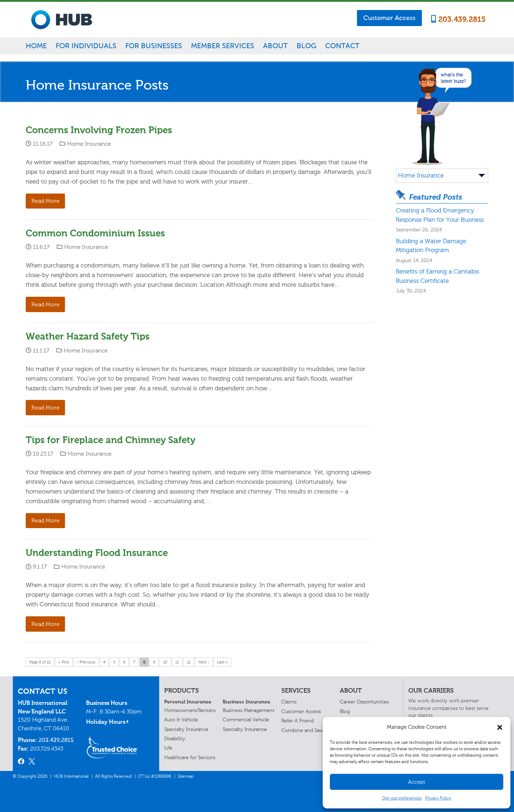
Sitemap (186, 776)
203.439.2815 (458, 19)
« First (64, 662)
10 (165, 662)
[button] (500, 727)
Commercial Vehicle (246, 720)
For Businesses (154, 46)
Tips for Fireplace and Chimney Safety (110, 440)
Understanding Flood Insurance (97, 553)
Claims (289, 702)
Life (168, 748)
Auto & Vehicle (181, 720)
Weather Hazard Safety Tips (88, 337)
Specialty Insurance (186, 729)
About (275, 46)
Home (36, 46)
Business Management (249, 710)
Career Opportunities (364, 702)
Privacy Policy (438, 798)
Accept (417, 782)
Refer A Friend (298, 721)
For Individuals (86, 46)
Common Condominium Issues (95, 233)
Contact (342, 46)
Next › (204, 662)
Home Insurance (89, 144)
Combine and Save (303, 730)
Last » (222, 662)
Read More (46, 201)
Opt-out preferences (402, 798)
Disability (175, 739)
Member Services (223, 46)
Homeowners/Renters (190, 710)
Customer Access (389, 18)
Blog (306, 46)
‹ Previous (86, 662)
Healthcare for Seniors (190, 758)
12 (189, 662)
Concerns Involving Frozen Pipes (99, 130)
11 (177, 662)
